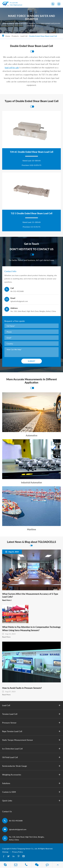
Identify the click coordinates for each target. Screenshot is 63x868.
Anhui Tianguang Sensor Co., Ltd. (25, 849)
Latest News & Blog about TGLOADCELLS (31, 542)
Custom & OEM (32, 792)
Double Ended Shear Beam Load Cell (43, 36)
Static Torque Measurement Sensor (32, 740)
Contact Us (7, 811)
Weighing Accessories (32, 775)
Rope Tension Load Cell (32, 731)
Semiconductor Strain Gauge (32, 766)
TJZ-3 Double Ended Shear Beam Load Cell (32, 213)
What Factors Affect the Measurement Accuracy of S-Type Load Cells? (30, 595)
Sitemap (5, 852)
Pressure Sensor (32, 723)
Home (8, 36)
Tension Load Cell (32, 714)
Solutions (32, 783)
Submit (32, 361)
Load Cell (24, 36)
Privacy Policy (17, 852)
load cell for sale (12, 68)
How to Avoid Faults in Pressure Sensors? (22, 688)
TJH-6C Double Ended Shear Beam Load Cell (32, 152)
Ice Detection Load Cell (32, 749)
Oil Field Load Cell (32, 757)
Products (15, 36)
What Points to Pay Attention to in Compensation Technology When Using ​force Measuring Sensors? (31, 629)
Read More (6, 600)
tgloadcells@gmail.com (18, 829)
